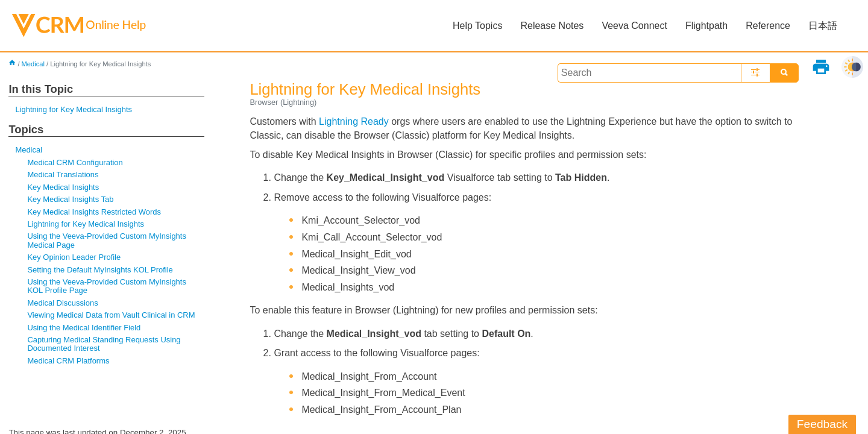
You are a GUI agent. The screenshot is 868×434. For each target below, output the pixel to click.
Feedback (822, 424)
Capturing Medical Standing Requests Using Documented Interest (104, 344)
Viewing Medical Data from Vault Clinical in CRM (111, 315)
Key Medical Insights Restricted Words (94, 212)
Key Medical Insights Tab (70, 199)
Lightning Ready (354, 121)
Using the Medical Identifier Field (84, 328)
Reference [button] (768, 26)
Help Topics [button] (477, 26)
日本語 (823, 26)
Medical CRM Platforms (68, 361)
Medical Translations (63, 175)
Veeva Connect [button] (634, 26)
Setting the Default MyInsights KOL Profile (100, 270)
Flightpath (706, 26)
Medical (33, 64)
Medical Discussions (62, 303)
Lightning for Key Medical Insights (74, 109)
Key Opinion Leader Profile (74, 257)
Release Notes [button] (552, 26)
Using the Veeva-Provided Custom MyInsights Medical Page (107, 240)
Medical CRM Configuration (75, 162)
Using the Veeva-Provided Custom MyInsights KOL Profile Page (107, 286)
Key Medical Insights (63, 187)
